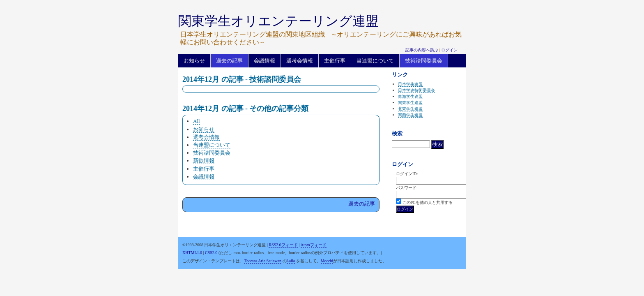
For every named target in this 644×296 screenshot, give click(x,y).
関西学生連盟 (410, 115)
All (197, 121)
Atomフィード (314, 245)
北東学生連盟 (410, 109)
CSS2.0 (211, 253)
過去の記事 (229, 61)
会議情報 (264, 61)
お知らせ (194, 61)
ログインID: (407, 174)
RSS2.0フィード (283, 245)
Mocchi (327, 261)
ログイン (449, 50)
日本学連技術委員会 (416, 90)
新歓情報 (204, 161)
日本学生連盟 (410, 84)
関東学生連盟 (410, 103)
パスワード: (407, 188)
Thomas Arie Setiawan (263, 261)
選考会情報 (300, 61)
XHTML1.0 (192, 253)
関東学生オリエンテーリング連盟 (278, 21)
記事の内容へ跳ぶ (422, 50)
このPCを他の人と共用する (428, 202)
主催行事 (335, 61)
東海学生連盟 (410, 96)
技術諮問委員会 (424, 61)
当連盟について (375, 61)
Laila (291, 261)
